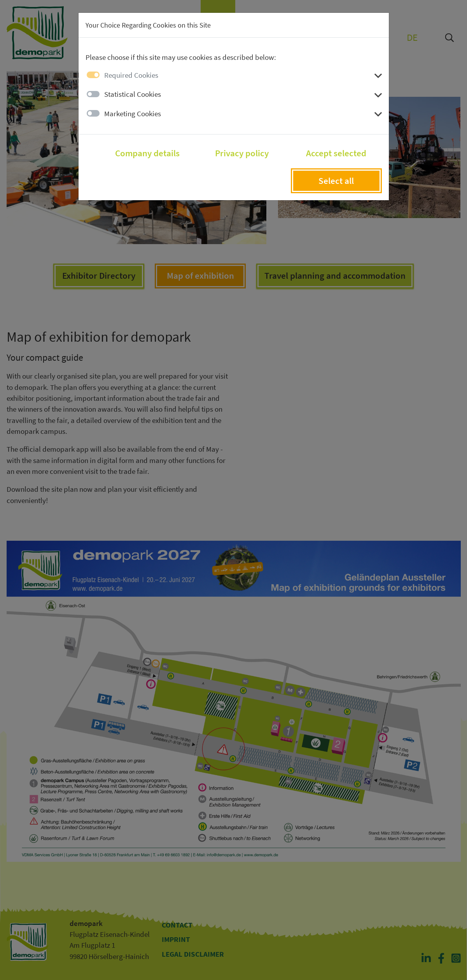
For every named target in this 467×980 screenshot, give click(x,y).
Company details (147, 153)
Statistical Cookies (133, 94)
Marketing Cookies (133, 114)
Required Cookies (131, 75)
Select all (336, 181)
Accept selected (336, 153)
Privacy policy (242, 153)
